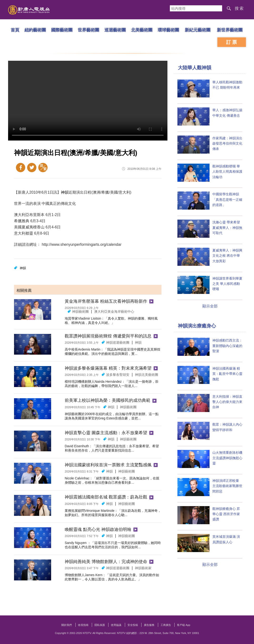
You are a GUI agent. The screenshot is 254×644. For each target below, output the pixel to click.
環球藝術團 (168, 30)
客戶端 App (184, 625)
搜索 (239, 8)
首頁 (15, 30)
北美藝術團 (142, 30)
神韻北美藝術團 (147, 375)
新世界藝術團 (230, 30)
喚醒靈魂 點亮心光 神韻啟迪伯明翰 (98, 529)
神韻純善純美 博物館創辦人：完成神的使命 (106, 562)
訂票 (232, 42)
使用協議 (116, 625)
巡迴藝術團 (115, 30)
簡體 (43, 168)
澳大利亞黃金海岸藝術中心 (114, 312)
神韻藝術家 (143, 568)
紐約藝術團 (35, 30)
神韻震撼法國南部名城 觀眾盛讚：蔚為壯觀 (106, 497)
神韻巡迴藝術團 (118, 342)
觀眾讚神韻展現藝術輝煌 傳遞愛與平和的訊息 (108, 336)
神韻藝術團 (80, 312)
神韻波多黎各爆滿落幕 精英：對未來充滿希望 (108, 368)
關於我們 (67, 625)
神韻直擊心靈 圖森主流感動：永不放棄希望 (106, 433)
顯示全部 (210, 306)
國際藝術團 (62, 30)
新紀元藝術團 (198, 30)
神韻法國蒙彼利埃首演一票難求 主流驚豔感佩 (108, 465)
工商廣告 (166, 625)
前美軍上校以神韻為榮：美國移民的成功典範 (107, 400)
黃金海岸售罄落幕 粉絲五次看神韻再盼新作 (106, 301)
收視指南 (83, 625)
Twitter (32, 168)
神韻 (65, 192)
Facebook (21, 168)
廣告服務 (149, 625)
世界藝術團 (88, 30)
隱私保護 (100, 625)
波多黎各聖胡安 (118, 375)
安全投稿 (133, 625)
